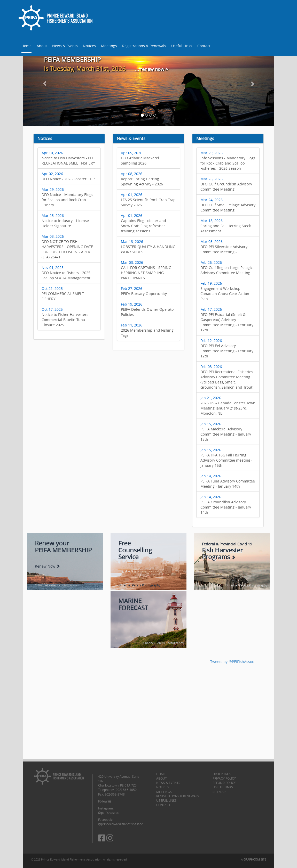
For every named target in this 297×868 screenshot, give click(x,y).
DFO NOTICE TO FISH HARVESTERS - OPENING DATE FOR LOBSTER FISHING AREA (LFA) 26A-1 (67, 247)
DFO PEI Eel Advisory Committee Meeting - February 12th (227, 348)
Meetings (109, 46)
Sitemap (219, 792)
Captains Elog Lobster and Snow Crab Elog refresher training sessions (143, 223)
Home (26, 46)
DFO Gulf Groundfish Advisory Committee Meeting (226, 184)
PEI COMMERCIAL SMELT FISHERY (63, 294)
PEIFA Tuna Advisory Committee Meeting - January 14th (228, 481)
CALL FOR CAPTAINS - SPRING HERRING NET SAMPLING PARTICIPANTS (146, 270)
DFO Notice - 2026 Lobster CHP (68, 176)
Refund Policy (224, 783)
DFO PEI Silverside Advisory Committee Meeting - (224, 247)
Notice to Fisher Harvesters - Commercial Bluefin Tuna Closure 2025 (66, 317)
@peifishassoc (108, 813)
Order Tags (222, 774)
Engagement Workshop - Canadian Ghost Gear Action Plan (225, 291)
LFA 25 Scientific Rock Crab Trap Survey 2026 (148, 200)
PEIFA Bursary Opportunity (144, 291)
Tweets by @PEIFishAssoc (232, 662)
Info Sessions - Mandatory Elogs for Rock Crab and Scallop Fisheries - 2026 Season (228, 161)
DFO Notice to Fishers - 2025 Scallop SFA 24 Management (66, 273)
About (42, 46)
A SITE (253, 859)
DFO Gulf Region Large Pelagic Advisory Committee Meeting (226, 268)
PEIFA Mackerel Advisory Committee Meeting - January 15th (226, 432)
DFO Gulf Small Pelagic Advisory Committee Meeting (228, 205)
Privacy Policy (224, 778)
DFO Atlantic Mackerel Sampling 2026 (140, 158)
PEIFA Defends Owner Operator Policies (148, 309)
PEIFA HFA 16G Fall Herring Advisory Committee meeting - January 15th (226, 458)
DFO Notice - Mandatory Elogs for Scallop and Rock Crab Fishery (67, 197)
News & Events (65, 46)
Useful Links (182, 46)
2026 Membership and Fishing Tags (147, 330)
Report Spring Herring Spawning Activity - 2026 (142, 179)
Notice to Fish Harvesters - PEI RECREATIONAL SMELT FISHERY (68, 158)
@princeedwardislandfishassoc (120, 824)
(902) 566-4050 (126, 790)
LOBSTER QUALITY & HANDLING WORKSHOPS (148, 247)
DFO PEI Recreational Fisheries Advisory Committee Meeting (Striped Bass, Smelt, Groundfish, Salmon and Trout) (227, 377)
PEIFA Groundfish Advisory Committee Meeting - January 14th (226, 505)
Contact (204, 46)
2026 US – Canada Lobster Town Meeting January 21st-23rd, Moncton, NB (228, 406)
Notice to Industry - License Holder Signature (65, 221)
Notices (89, 46)
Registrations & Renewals (144, 46)
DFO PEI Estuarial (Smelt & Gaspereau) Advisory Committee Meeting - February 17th (227, 320)
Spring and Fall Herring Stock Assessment (226, 226)
